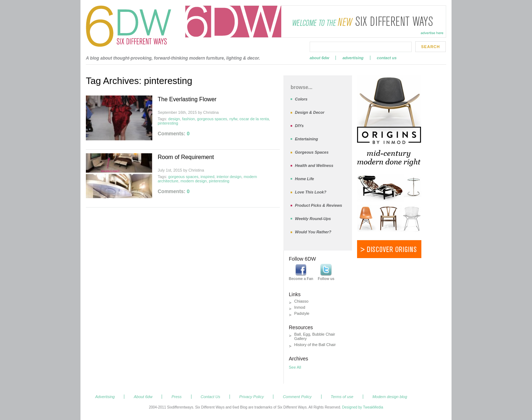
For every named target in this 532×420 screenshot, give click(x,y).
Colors (301, 99)
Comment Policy (297, 397)
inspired (207, 177)
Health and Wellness (314, 165)
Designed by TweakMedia (362, 407)
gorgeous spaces (212, 119)
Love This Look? (311, 192)
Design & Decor (310, 112)
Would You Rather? (313, 232)
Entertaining (306, 139)
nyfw (233, 119)
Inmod (300, 307)
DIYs (299, 126)
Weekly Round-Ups (313, 219)
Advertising (353, 58)
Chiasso (301, 301)
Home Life (304, 179)
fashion (188, 119)
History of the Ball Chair (315, 345)
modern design (194, 181)
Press (176, 397)
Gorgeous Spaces (312, 152)
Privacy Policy (251, 397)
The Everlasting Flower (187, 99)
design (174, 119)
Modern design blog (390, 397)
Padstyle (302, 313)
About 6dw (319, 58)
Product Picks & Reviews (318, 205)
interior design (229, 177)
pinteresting (168, 123)
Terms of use (342, 397)
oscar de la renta (254, 119)
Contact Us (387, 58)
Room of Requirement (186, 157)
